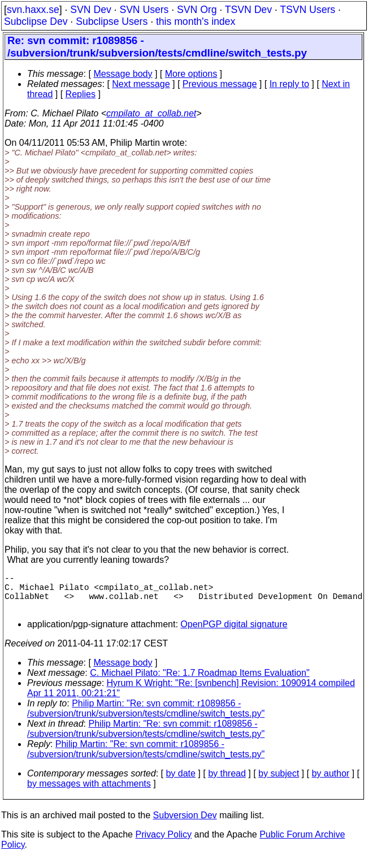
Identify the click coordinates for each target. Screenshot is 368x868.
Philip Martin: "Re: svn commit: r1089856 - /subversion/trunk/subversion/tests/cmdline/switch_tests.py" (146, 717)
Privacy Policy (163, 843)
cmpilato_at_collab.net (151, 113)
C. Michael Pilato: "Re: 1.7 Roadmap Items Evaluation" (200, 682)
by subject (279, 782)
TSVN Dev (248, 10)
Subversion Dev (185, 824)
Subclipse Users (112, 21)
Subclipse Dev (36, 21)
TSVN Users (308, 10)
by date (180, 782)
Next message (141, 84)
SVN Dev (90, 10)
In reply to (289, 84)
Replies (81, 94)
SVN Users (144, 10)
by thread (227, 782)
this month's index (196, 21)
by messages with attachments (89, 793)
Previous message (220, 84)
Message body (123, 74)
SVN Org (197, 10)
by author (330, 782)
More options (191, 74)
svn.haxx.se (33, 10)
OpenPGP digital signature (234, 633)
